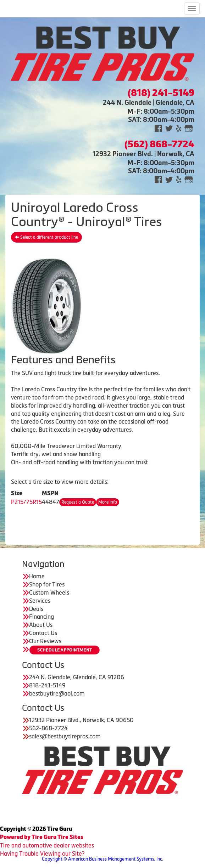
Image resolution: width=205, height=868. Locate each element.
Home (37, 576)
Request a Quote (78, 502)
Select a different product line (46, 237)
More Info (108, 502)
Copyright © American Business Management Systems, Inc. (102, 859)
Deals (36, 609)
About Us (41, 625)
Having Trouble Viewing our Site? (42, 853)
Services (40, 601)
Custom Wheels (49, 592)
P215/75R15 (26, 502)
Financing (41, 617)
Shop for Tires (47, 584)
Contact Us (43, 633)
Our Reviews (45, 641)
